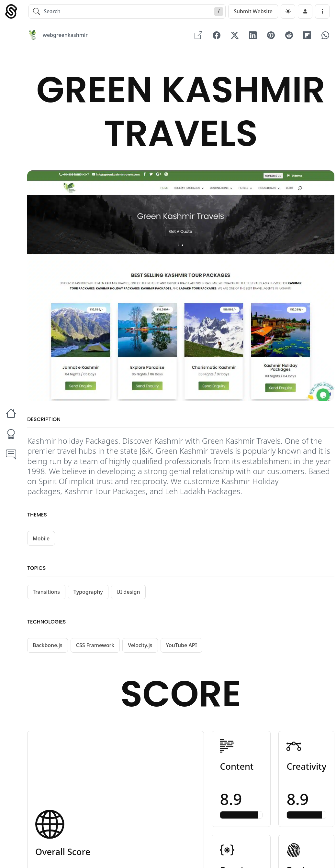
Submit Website (253, 11)
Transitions (46, 592)
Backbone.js (48, 646)
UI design (128, 592)
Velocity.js (140, 646)
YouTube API (182, 646)
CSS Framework (95, 646)
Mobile (41, 538)
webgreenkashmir (65, 35)
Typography (88, 592)
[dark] (288, 11)
